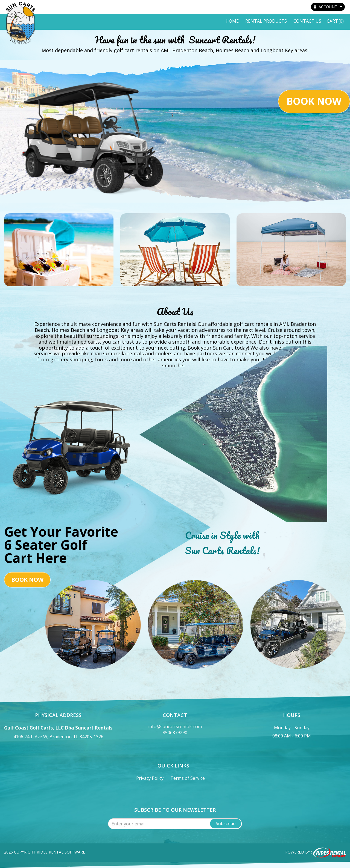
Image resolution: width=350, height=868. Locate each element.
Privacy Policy (150, 778)
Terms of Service (188, 778)
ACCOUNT (328, 7)
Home (232, 21)
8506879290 (175, 733)
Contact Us (307, 21)
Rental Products (266, 21)
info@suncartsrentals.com (175, 727)
